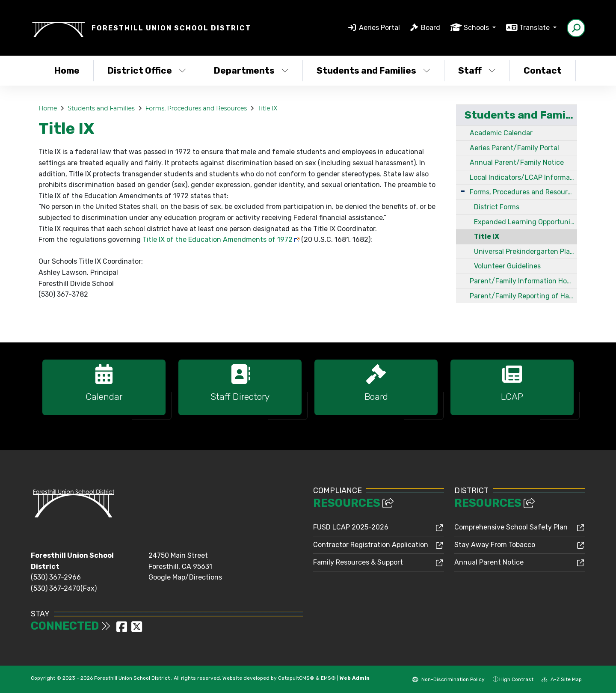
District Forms (497, 207)
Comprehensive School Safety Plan (511, 527)
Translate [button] (535, 28)
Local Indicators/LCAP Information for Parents (523, 177)
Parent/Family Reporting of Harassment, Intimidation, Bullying (523, 296)
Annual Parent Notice (489, 562)
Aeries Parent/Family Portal (514, 148)
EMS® (328, 678)
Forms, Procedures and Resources (196, 108)
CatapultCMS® (296, 678)
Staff (477, 70)
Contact (543, 70)
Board (431, 28)
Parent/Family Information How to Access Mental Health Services (523, 281)
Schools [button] (477, 28)
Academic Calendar (501, 133)
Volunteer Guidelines (507, 266)
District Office (147, 70)
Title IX (267, 108)
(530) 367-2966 (56, 577)
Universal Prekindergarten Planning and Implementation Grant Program (526, 251)
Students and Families (373, 70)
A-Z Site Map (562, 679)
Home (67, 70)
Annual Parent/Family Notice (517, 162)
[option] (104, 391)
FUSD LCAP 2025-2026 (351, 527)
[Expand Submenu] (463, 191)
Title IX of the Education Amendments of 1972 (218, 239)
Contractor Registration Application (371, 545)
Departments (251, 70)
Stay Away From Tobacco (495, 545)
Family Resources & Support (358, 562)
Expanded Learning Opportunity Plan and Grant (526, 222)
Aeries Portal (379, 28)
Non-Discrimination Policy (448, 679)
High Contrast (516, 679)
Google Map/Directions (185, 577)
